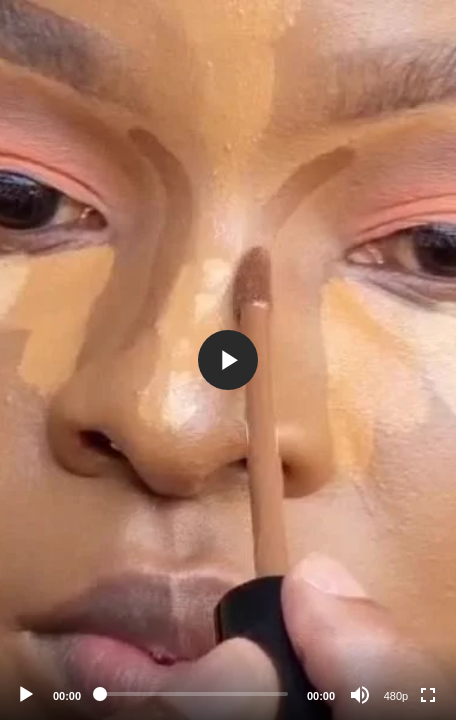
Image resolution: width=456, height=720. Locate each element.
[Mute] (360, 695)
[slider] (194, 694)
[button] (228, 360)
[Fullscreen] (428, 695)
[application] (228, 360)
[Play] (26, 695)
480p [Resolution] (396, 696)
